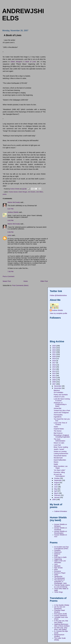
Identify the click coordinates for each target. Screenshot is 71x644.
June (56, 487)
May (56, 489)
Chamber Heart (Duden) (60, 611)
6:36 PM (10, 232)
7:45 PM (10, 272)
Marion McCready (14, 202)
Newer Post (7, 281)
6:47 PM (10, 209)
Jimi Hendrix (32, 192)
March (57, 493)
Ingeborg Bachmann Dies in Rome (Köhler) (62, 625)
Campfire (57, 550)
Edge (56, 556)
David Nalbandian (60, 460)
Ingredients (58, 417)
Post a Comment (8, 276)
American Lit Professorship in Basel (60, 404)
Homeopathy (58, 415)
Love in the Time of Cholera (60, 424)
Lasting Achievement (61, 454)
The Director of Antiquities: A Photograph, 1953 (60, 582)
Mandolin (57, 566)
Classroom (58, 552)
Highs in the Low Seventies (60, 562)
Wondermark (58, 458)
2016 (54, 365)
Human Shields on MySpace (61, 525)
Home (26, 281)
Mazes (56, 462)
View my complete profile (59, 313)
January (57, 497)
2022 (54, 352)
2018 (54, 361)
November (58, 388)
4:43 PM (10, 220)
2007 (54, 384)
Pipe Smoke (58, 568)
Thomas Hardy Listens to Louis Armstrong (62, 586)
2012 (54, 373)
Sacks (56, 427)
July (56, 485)
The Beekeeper (60, 578)
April (56, 491)
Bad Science (58, 433)
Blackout (57, 390)
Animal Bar (58, 408)
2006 (54, 499)
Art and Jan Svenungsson (59, 475)
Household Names (60, 456)
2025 (54, 346)
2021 (54, 354)
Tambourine (58, 576)
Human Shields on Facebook (61, 529)
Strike (56, 575)
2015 (54, 367)
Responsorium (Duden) (59, 636)
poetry (5, 194)
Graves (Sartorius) (61, 616)
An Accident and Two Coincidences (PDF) (61, 548)
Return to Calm (59, 443)
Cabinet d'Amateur (61, 511)
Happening (58, 559)
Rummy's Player (60, 573)
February (57, 495)
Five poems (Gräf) (61, 614)
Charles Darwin (13, 192)
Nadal (56, 464)
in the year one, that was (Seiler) (61, 622)
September (58, 480)
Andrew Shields (13, 212)
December (58, 386)
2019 (54, 358)
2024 (54, 348)
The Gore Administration (59, 440)
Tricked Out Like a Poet (62, 410)
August (57, 483)
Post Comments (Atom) (20, 285)
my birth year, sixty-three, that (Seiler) (61, 629)
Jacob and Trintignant (61, 413)
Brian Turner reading (61, 447)
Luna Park (57, 445)
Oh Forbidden (58, 392)
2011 (54, 376)
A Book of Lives (59, 397)
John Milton (40, 192)
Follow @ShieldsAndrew (58, 295)
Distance (57, 554)
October (57, 478)
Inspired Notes (59, 429)
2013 (54, 371)
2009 (54, 380)
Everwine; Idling (59, 472)
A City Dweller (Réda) (62, 605)
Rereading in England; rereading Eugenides (62, 436)
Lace (56, 564)
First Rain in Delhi (60, 557)
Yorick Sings (58, 592)
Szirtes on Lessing (60, 451)
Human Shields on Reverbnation (61, 532)
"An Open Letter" (60, 470)
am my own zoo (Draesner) (60, 608)
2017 (54, 363)
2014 (54, 369)
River (56, 569)
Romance (58, 571)
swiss (10, 235)
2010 (54, 378)
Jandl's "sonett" (59, 449)
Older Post (44, 281)
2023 (54, 350)
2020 (54, 356)
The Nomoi (58, 431)
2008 (54, 382)
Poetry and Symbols (61, 395)
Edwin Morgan (16, 62)
